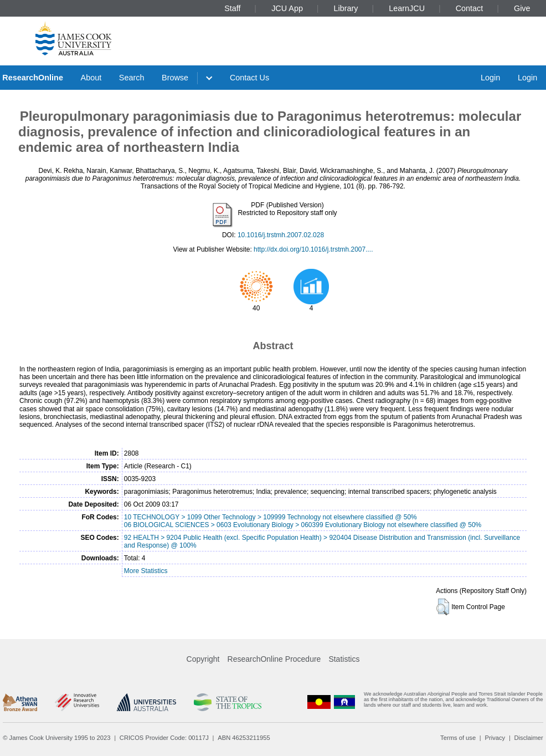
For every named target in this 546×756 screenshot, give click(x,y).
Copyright (203, 659)
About (91, 78)
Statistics (344, 659)
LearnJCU (407, 8)
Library (346, 8)
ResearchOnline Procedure (274, 659)
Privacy (495, 738)
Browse (175, 78)
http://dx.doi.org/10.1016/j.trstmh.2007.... (313, 249)
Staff (232, 8)
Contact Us (249, 78)
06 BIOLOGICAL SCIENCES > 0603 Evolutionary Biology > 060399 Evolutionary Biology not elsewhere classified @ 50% (303, 525)
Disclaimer (529, 738)
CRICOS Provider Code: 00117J (164, 738)
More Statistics (146, 571)
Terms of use (458, 738)
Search (132, 78)
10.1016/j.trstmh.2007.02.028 (281, 235)
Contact (470, 8)
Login (490, 78)
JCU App (287, 8)
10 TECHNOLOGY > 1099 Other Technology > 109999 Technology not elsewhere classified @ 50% (271, 517)
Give (522, 8)
